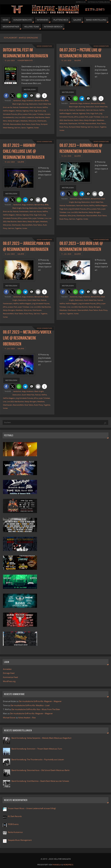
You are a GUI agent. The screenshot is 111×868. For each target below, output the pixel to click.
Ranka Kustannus (15, 832)
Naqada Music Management (20, 840)
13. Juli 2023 (10, 60)
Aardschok (17, 100)
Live (16, 117)
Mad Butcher (40, 117)
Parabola (57, 865)
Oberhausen (42, 121)
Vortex (36, 128)
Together (30, 128)
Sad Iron (17, 128)
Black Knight (17, 104)
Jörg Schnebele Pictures (77, 209)
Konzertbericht (8, 117)
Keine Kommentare (44, 46)
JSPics (20, 114)
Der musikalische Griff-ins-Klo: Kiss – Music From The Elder (36, 709)
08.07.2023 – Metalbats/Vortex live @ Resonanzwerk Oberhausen (27, 338)
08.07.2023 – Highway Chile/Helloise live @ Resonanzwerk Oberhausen (24, 151)
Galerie (78, 60)
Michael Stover (9, 718)
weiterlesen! (30, 90)
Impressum (81, 2)
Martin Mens (79, 120)
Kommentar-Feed (10, 677)
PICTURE (6, 124)
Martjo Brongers (14, 121)
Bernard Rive (39, 100)
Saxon (24, 128)
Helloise (19, 111)
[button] (6, 96)
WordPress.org (9, 681)
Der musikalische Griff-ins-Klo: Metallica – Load (30, 705)
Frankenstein (24, 107)
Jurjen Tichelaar (38, 114)
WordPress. (68, 865)
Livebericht (30, 117)
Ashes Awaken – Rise (27, 718)
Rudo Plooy (36, 124)
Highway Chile (28, 111)
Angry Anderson (28, 100)
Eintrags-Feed (9, 673)
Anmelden (7, 669)
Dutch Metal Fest (45, 104)
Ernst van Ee (7, 107)
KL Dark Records (15, 816)
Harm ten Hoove (36, 107)
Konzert (47, 114)
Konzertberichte (25, 60)
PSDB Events (13, 824)
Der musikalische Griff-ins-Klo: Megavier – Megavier (40, 701)
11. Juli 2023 (66, 254)
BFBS (46, 100)
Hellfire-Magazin (9, 111)
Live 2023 (22, 117)
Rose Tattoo (26, 124)
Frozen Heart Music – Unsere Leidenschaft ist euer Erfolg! (32, 808)
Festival (16, 107)
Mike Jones (32, 121)
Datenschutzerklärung (99, 2)
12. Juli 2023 (66, 156)
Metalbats (24, 121)
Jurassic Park (27, 114)
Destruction (33, 104)
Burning (25, 104)
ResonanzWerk (15, 124)
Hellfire (45, 107)
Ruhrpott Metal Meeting (78, 127)
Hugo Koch (38, 111)
